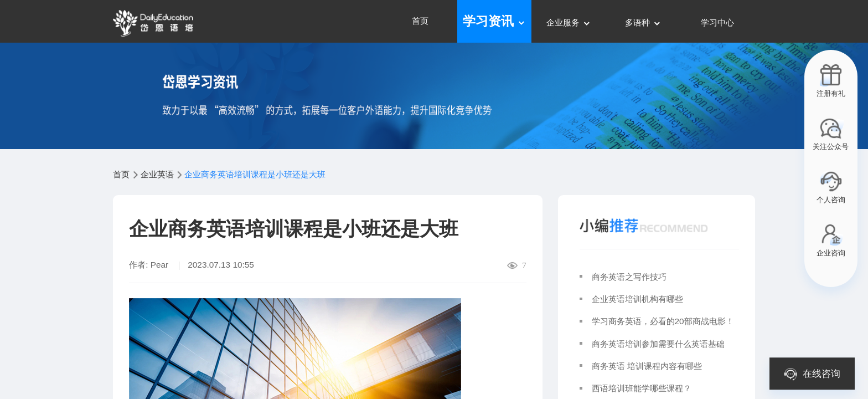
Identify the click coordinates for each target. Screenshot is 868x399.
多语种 (643, 22)
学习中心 (717, 22)
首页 (420, 21)
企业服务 (569, 22)
